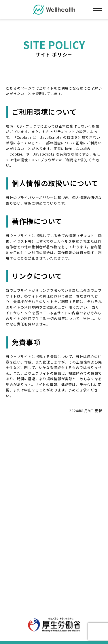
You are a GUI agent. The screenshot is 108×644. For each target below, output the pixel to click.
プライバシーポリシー (74, 462)
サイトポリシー (33, 462)
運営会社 (53, 479)
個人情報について (32, 471)
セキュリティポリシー (75, 471)
